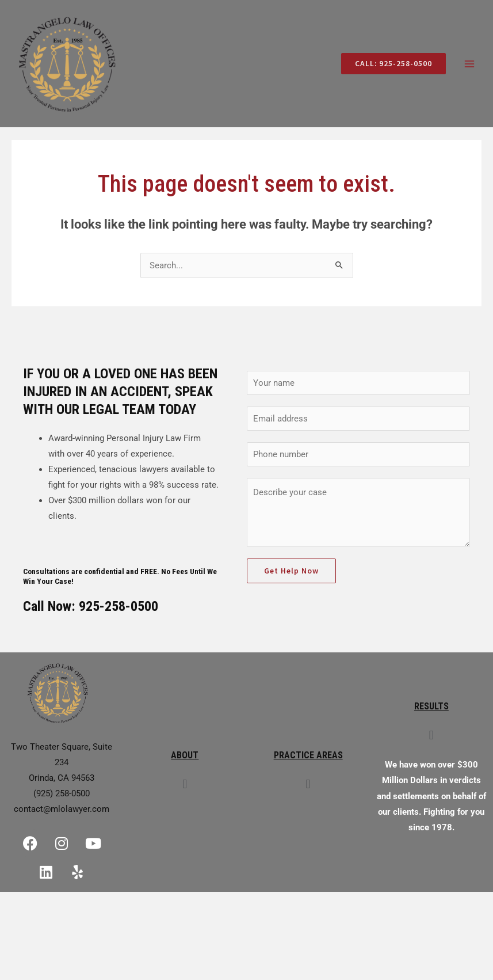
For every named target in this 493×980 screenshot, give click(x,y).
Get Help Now (291, 573)
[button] (185, 786)
